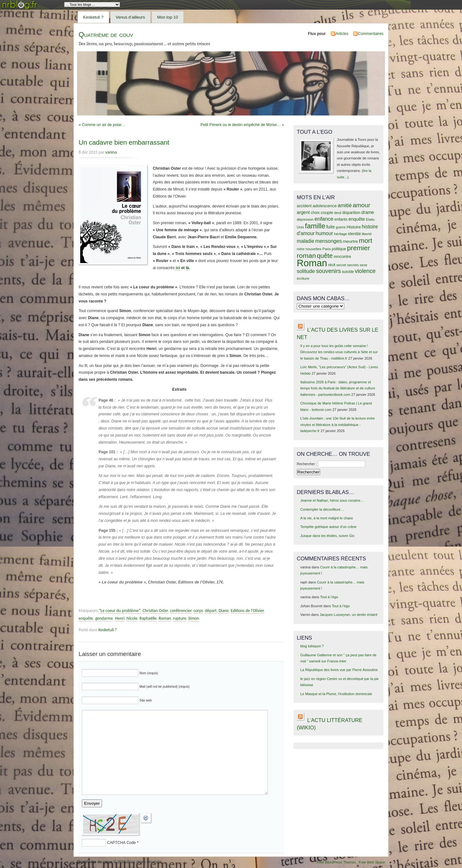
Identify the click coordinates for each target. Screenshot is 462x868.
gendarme (104, 618)
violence (365, 271)
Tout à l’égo (329, 597)
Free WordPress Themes (336, 862)
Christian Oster (155, 611)
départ (211, 611)
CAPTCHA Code (121, 843)
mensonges (329, 241)
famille (315, 226)
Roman (165, 618)
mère (301, 249)
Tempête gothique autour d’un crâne (328, 527)
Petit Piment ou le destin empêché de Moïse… (241, 125)
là (187, 268)
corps (198, 611)
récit (332, 265)
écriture (303, 278)
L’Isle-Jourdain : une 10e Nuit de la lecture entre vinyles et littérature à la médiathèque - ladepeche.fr (338, 425)
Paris (327, 249)
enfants (341, 219)
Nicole (132, 618)
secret (341, 265)
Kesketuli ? (93, 17)
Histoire (354, 227)
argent (303, 212)
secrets (353, 265)
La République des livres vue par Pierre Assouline (339, 670)
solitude (306, 271)
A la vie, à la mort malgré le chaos (327, 518)
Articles (342, 34)
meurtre (350, 241)
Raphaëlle (148, 618)
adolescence (325, 206)
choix (315, 213)
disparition (351, 213)
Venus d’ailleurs (130, 17)
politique (339, 249)
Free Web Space (372, 862)
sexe (364, 265)
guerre (341, 227)
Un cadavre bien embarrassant (124, 142)
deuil (338, 213)
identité (355, 234)
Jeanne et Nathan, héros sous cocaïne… (332, 500)
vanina (111, 152)
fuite (330, 227)
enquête (86, 618)
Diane (223, 611)
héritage (341, 234)
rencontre (342, 256)
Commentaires (371, 34)
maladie (306, 241)
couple (327, 213)
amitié (345, 205)
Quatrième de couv (106, 34)
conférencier (181, 611)
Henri (120, 618)
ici (177, 268)
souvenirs (329, 271)
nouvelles (313, 249)
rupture (180, 618)
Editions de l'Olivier (247, 611)
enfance (324, 219)
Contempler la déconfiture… (322, 509)
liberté (367, 234)
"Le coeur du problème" (120, 611)
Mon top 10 (168, 17)
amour (361, 205)
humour (324, 233)
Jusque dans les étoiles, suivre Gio (327, 536)
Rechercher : (307, 464)
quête (325, 256)
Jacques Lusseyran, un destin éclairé (349, 615)
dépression (305, 219)
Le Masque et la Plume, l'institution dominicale (336, 694)
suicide (348, 272)
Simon (194, 618)
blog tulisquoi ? (312, 646)
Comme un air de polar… (104, 125)
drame (368, 212)
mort (366, 240)
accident (304, 206)
